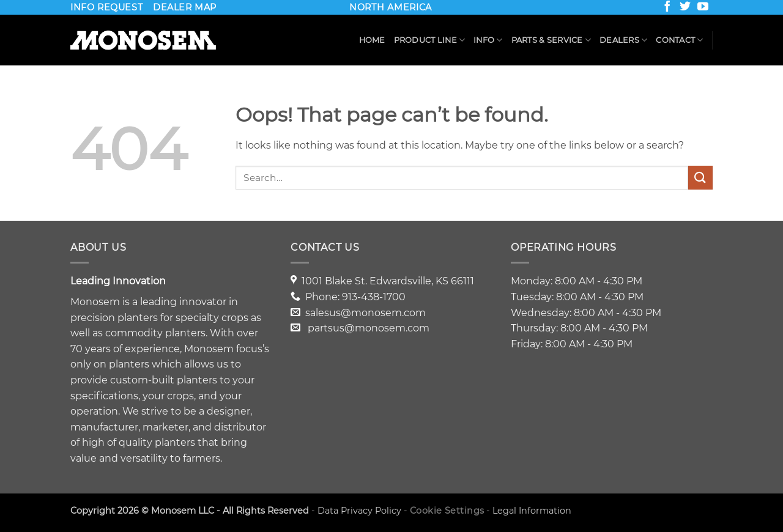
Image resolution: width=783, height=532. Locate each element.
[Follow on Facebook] (669, 9)
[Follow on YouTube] (704, 9)
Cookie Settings (447, 511)
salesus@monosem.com (366, 313)
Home (372, 40)
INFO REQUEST (106, 7)
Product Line (430, 40)
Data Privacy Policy (359, 511)
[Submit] (700, 178)
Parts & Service (551, 40)
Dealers (623, 40)
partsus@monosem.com (369, 328)
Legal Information (532, 511)
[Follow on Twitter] (686, 9)
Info (488, 40)
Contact (679, 40)
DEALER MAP (185, 7)
